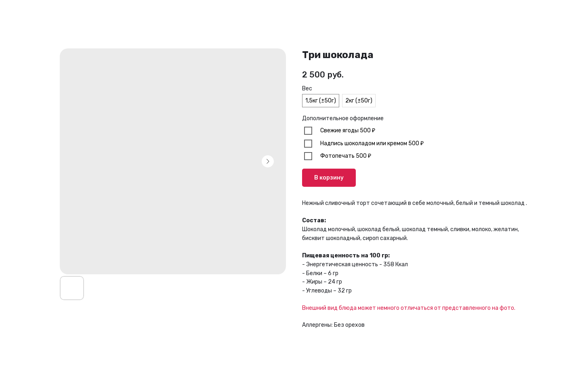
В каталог (29, 12)
